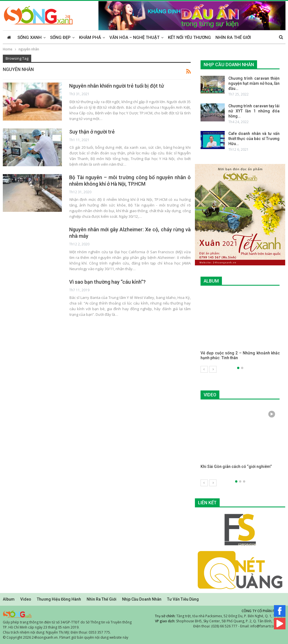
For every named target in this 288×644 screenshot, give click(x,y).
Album (9, 599)
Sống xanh (30, 37)
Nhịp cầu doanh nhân (142, 599)
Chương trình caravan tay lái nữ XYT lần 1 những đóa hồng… (254, 111)
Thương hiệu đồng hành (59, 599)
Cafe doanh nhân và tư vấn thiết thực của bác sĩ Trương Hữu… (254, 139)
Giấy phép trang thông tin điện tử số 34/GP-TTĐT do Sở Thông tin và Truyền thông (67, 622)
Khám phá (90, 37)
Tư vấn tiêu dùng (183, 599)
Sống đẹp (60, 37)
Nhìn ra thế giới (233, 37)
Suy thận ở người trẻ (92, 132)
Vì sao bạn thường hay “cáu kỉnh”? (107, 282)
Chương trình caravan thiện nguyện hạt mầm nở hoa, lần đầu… (254, 83)
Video (26, 599)
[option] (240, 329)
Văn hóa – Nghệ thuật (134, 37)
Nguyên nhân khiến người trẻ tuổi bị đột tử (117, 86)
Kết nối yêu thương (189, 37)
